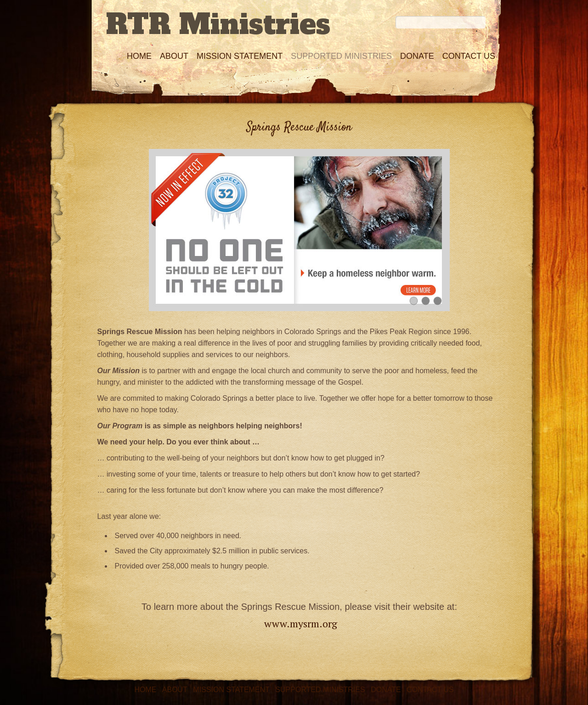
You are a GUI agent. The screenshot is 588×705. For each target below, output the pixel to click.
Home (139, 56)
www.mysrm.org (301, 623)
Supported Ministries (341, 56)
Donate (417, 56)
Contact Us (469, 56)
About (174, 56)
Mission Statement (240, 56)
